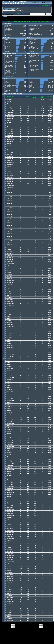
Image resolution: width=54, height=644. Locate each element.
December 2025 (10, 111)
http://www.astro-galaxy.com (8, 15)
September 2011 (10, 492)
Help (9, 16)
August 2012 (9, 471)
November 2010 (10, 511)
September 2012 (10, 469)
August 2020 (9, 288)
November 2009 (10, 534)
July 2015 (8, 405)
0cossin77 (31, 80)
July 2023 (8, 166)
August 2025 (9, 118)
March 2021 (9, 275)
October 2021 (9, 261)
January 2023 (9, 178)
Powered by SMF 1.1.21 (21, 626)
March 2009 (9, 550)
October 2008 (9, 559)
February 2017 (9, 368)
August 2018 (9, 334)
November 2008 (10, 557)
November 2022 (10, 181)
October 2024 (9, 137)
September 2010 (10, 515)
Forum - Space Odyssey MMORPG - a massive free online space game (16, 19)
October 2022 (9, 183)
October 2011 (9, 490)
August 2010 (9, 517)
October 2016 (9, 376)
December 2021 (10, 257)
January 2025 (9, 132)
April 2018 (8, 341)
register (18, 8)
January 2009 (9, 554)
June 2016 (8, 384)
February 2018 (9, 345)
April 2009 (8, 548)
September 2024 (10, 139)
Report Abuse (32, 47)
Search (13, 16)
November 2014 (10, 420)
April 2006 (8, 617)
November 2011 (10, 489)
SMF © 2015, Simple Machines (31, 626)
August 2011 (9, 494)
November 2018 (10, 328)
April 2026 (8, 103)
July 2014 (8, 427)
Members (17, 16)
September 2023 (10, 162)
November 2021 (10, 259)
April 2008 (8, 571)
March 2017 (9, 366)
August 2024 (9, 141)
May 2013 (8, 454)
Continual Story (8, 64)
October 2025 (9, 115)
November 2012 (10, 466)
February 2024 (9, 153)
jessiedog (7, 51)
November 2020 (10, 282)
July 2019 (8, 313)
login (14, 8)
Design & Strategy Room (34, 49)
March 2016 (9, 389)
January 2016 (9, 393)
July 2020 (8, 290)
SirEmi (6, 45)
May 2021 (8, 271)
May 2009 (8, 546)
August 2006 (9, 609)
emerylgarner (51, 31)
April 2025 (8, 126)
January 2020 (9, 301)
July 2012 (8, 473)
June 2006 (8, 613)
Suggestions (32, 41)
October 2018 (9, 330)
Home (6, 16)
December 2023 (10, 157)
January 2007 (9, 599)
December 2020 (10, 280)
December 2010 (10, 510)
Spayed (7, 41)
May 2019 (8, 317)
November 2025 (10, 113)
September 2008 (10, 561)
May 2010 (8, 523)
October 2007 (9, 582)
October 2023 (9, 160)
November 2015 (10, 397)
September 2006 (10, 607)
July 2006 (8, 611)
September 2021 (10, 263)
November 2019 (10, 305)
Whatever (31, 46)
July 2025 (8, 120)
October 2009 (9, 536)
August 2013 (9, 448)
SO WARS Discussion (34, 50)
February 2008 (9, 575)
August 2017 (9, 357)
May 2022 (8, 248)
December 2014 (10, 418)
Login (20, 16)
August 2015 (9, 403)
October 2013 (9, 445)
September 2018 (10, 332)
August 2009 (9, 540)
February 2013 (9, 460)
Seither (7, 40)
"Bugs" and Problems (34, 45)
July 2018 (8, 336)
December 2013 (10, 441)
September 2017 (10, 355)
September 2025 (10, 116)
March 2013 (9, 458)
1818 (25, 26)
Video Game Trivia (9, 67)
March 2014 (9, 435)
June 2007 (8, 590)
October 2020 (9, 284)
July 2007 (8, 588)
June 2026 (8, 99)
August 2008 (9, 563)
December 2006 (10, 601)
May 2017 (8, 362)
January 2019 (9, 324)
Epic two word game (9, 68)
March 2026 (9, 105)
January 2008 (9, 576)
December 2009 (10, 532)
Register (24, 16)
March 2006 (9, 618)
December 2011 (10, 487)
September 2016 (10, 378)
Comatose (7, 49)
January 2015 (9, 416)
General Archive (33, 51)
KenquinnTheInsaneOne (10, 50)
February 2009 (9, 552)
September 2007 (10, 584)
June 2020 (8, 292)
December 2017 (10, 349)
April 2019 (8, 319)
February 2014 (9, 437)
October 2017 (9, 353)
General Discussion (33, 40)
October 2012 (9, 468)
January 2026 (9, 109)
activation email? (14, 9)
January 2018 (9, 347)
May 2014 (8, 431)
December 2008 (10, 555)
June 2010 (8, 521)
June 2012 (8, 475)
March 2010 (9, 527)
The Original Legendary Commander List (9, 70)
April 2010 (8, 525)
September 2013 (10, 447)
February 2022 (9, 254)
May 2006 (8, 615)
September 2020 (10, 286)
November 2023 (10, 158)
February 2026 (9, 107)
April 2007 (8, 594)
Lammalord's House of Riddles (9, 62)
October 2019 (9, 307)
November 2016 (10, 374)
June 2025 (8, 122)
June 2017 (8, 361)
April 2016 (8, 387)
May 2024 (8, 147)
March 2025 (9, 128)
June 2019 (8, 315)
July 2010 (8, 519)
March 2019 (9, 320)
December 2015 (10, 395)
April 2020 (8, 296)
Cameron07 (8, 46)
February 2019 (9, 322)
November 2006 (10, 603)
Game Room (32, 42)
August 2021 (9, 265)
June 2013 (8, 452)
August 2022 (9, 187)
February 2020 (9, 299)
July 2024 (8, 143)
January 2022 (9, 256)
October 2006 (9, 605)
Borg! (6, 47)
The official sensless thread (35, 68)
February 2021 (9, 277)
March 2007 (9, 596)
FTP (6, 44)
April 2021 (8, 273)
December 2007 (10, 578)
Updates (31, 44)
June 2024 (8, 145)
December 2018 (10, 326)
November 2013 (10, 443)
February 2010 (9, 529)
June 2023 (8, 168)
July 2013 (8, 450)
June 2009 (8, 544)
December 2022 (10, 180)
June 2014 (8, 429)
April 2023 (8, 172)
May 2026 (8, 101)
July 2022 (8, 189)
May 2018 (8, 340)
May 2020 (8, 294)
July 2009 (8, 542)
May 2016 (8, 385)
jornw (6, 81)
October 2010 (9, 513)
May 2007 (8, 592)
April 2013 (8, 456)
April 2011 (8, 502)
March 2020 (9, 298)
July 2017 (8, 359)
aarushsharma (8, 90)
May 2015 (8, 408)
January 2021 (9, 278)
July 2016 (8, 382)
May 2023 (8, 170)
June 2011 (8, 498)
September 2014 (10, 424)
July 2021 (8, 267)
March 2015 (9, 412)
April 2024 (8, 149)
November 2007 (10, 580)
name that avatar (9, 65)
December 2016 (10, 372)
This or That (8, 58)
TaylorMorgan (8, 84)
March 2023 (9, 174)
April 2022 (8, 250)
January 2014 (9, 439)
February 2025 (9, 130)
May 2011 (8, 500)
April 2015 (8, 410)
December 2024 (10, 134)
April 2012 (8, 479)
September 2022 (10, 185)
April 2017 (8, 364)
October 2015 (9, 399)
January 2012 (9, 485)
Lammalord (7, 42)
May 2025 (8, 124)
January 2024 (9, 155)
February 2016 (9, 391)
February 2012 (9, 483)
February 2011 (9, 506)
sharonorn (7, 83)
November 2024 (10, 136)
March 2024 (9, 151)
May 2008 (8, 569)
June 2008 (8, 567)
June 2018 (8, 338)
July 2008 (8, 565)
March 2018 (9, 343)
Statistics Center (34, 19)
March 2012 (9, 481)
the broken (31, 89)
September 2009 (10, 538)
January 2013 (9, 462)
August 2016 (9, 380)
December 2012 (10, 464)
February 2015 (9, 414)
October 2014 (9, 422)
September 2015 (10, 401)
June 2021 (8, 269)
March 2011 (9, 504)
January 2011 (9, 508)
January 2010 (9, 531)
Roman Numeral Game (34, 55)
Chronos (31, 81)
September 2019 (10, 309)
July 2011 (8, 496)
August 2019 (9, 311)
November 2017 (10, 351)
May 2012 (8, 477)
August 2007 (9, 586)
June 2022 (8, 191)
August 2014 (9, 426)
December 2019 (10, 303)
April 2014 (8, 433)
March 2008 (9, 573)
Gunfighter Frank (33, 84)
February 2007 (9, 597)
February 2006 (9, 620)
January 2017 (9, 370)
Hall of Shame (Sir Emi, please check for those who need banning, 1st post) (10, 74)
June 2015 (8, 406)
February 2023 (9, 176)
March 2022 (9, 252)
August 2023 (9, 164)
